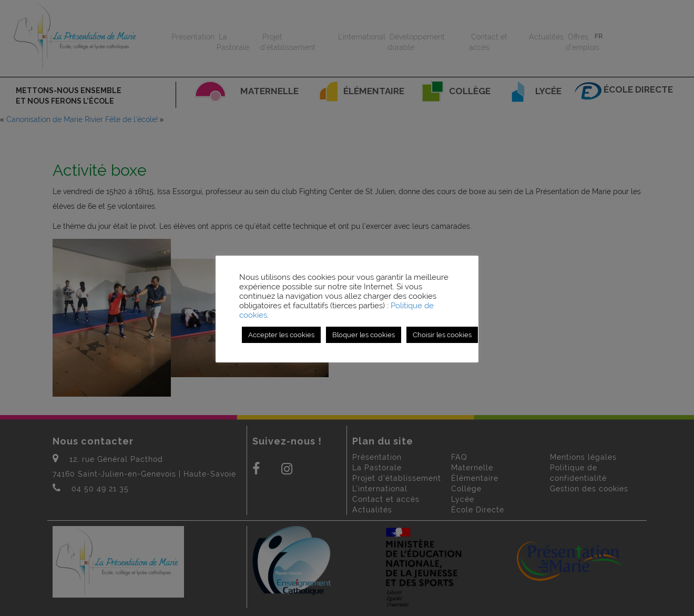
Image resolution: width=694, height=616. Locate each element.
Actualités (546, 37)
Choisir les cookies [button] (442, 335)
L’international (362, 37)
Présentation (193, 37)
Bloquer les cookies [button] (364, 335)
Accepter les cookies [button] (281, 335)
